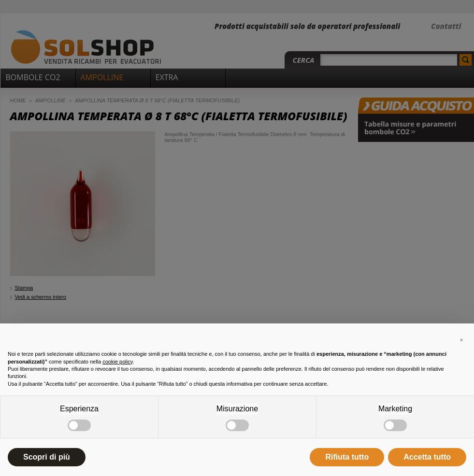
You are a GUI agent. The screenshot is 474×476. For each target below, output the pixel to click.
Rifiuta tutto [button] (347, 457)
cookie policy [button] (117, 362)
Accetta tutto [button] (427, 457)
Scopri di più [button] (47, 457)
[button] (461, 339)
